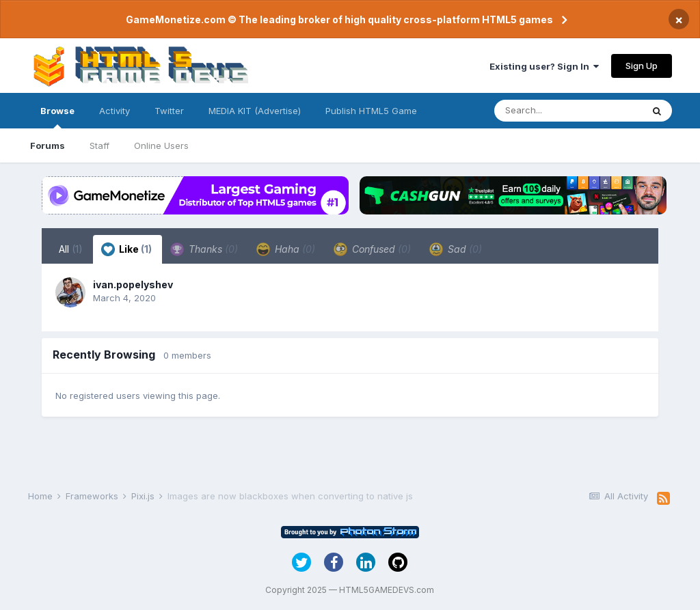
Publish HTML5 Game (371, 111)
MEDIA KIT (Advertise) (255, 111)
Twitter (169, 111)
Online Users (161, 145)
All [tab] (71, 249)
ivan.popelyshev (133, 285)
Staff (99, 145)
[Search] (568, 111)
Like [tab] (126, 249)
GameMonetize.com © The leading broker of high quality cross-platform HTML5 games (339, 19)
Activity (115, 111)
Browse (57, 117)
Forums (48, 145)
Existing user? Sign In (544, 66)
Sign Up (642, 66)
